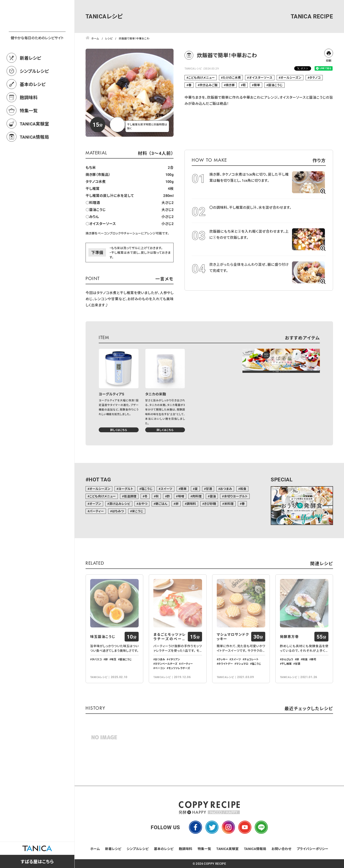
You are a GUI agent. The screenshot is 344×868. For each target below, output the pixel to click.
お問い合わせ (282, 849)
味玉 (114, 659)
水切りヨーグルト (236, 496)
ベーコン (160, 668)
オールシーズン (291, 78)
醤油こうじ (275, 85)
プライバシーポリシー (312, 849)
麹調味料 (29, 117)
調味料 (191, 504)
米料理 (229, 504)
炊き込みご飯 (208, 85)
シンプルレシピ (34, 90)
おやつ (143, 504)
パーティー (97, 511)
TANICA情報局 (34, 156)
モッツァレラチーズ (179, 668)
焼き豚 (230, 85)
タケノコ (315, 78)
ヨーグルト (126, 489)
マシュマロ (242, 664)
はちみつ (118, 511)
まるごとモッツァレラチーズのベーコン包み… (169, 637)
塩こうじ (147, 489)
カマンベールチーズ (166, 664)
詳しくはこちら (119, 430)
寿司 (314, 659)
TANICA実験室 (34, 143)
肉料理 (197, 496)
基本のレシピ (33, 104)
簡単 (257, 85)
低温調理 (130, 496)
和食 (243, 489)
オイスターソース (261, 78)
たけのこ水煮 (232, 78)
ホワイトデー (226, 664)
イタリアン (174, 659)
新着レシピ (30, 77)
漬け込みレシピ (120, 504)
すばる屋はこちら (37, 861)
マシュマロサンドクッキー (233, 637)
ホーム (95, 849)
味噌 (181, 496)
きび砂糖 (210, 504)
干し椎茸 (287, 664)
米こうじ (138, 511)
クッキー (223, 659)
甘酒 (209, 489)
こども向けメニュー (202, 78)
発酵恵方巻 (289, 637)
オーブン (95, 504)
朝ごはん (161, 504)
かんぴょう (287, 659)
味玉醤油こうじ (103, 637)
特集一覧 (29, 130)
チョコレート (251, 659)
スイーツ (167, 489)
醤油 (213, 496)
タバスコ (97, 659)
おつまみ (226, 489)
